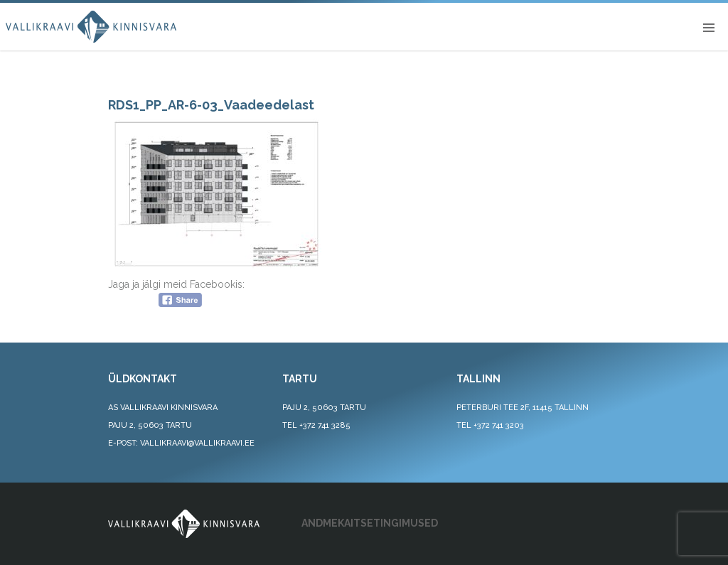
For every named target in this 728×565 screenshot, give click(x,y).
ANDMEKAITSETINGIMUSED (370, 523)
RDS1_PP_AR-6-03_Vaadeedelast (211, 105)
